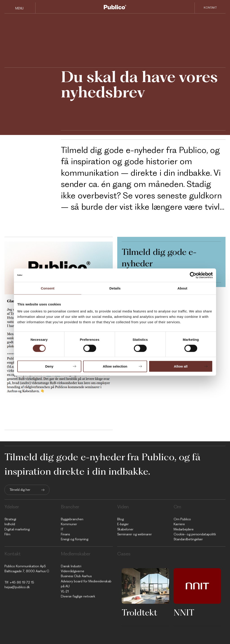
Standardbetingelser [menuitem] (188, 539)
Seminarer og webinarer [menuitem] (135, 534)
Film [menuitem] (7, 534)
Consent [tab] (48, 288)
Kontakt (210, 8)
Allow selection (115, 366)
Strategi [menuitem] (10, 519)
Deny (49, 366)
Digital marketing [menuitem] (17, 529)
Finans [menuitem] (65, 534)
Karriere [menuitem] (179, 524)
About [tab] (182, 288)
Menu (19, 8)
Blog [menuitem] (121, 519)
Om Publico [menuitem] (182, 519)
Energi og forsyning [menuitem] (75, 539)
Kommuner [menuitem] (69, 524)
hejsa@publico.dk (17, 587)
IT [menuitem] (62, 529)
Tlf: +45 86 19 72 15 (19, 582)
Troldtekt (139, 612)
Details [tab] (115, 288)
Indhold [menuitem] (10, 524)
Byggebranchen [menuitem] (72, 519)
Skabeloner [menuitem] (125, 529)
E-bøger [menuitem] (123, 524)
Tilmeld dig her (20, 490)
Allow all (181, 366)
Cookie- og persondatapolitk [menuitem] (195, 534)
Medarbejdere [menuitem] (184, 529)
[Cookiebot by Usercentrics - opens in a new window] (193, 275)
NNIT (184, 612)
